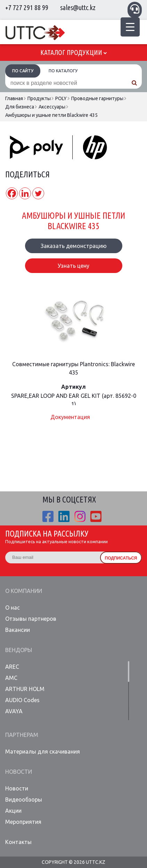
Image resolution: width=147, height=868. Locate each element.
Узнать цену (73, 266)
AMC (11, 678)
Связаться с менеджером (135, 9)
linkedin (64, 516)
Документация (70, 417)
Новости (19, 772)
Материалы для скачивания (43, 752)
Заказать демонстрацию (74, 246)
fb (48, 516)
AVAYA (14, 711)
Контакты (18, 842)
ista (80, 516)
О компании (24, 591)
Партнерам (22, 735)
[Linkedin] (25, 193)
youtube (96, 516)
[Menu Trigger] (130, 27)
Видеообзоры (24, 799)
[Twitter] (38, 193)
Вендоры (19, 650)
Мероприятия (23, 822)
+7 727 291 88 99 (27, 7)
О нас (13, 608)
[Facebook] (12, 193)
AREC (12, 667)
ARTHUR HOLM (25, 689)
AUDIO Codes (22, 700)
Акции (13, 811)
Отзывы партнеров (31, 619)
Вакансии (18, 630)
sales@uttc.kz (78, 7)
